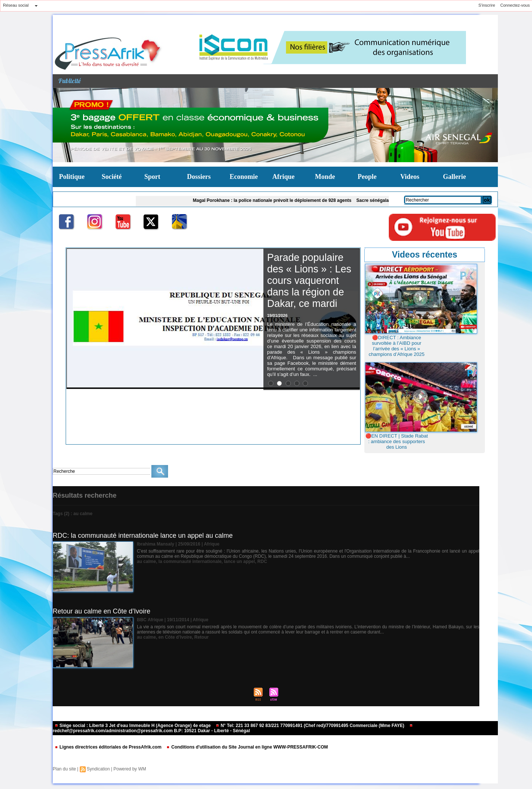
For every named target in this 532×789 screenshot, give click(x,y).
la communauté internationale (190, 562)
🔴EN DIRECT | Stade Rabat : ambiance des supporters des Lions (397, 441)
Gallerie (454, 177)
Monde (325, 177)
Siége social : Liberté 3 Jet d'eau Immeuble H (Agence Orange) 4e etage (133, 726)
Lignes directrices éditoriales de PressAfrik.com (109, 747)
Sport (152, 177)
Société (112, 177)
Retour (202, 637)
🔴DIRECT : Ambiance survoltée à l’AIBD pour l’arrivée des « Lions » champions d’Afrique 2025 (397, 346)
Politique (72, 177)
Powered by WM (130, 769)
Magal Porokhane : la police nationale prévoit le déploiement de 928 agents (275, 200)
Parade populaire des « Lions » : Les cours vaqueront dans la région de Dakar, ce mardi (309, 281)
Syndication (98, 769)
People (367, 177)
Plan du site (64, 769)
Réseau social (16, 5)
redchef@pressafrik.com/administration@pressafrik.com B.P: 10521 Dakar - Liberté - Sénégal (233, 729)
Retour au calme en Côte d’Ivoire (101, 611)
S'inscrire (487, 5)
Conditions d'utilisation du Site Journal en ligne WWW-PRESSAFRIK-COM (247, 747)
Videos (410, 177)
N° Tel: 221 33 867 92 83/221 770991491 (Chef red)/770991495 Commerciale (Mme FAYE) (311, 726)
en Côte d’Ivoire (175, 637)
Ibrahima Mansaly (156, 544)
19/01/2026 (277, 315)
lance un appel (239, 562)
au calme (146, 562)
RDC (262, 562)
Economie (244, 177)
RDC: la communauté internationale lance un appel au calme (143, 536)
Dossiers (199, 177)
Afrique (283, 177)
